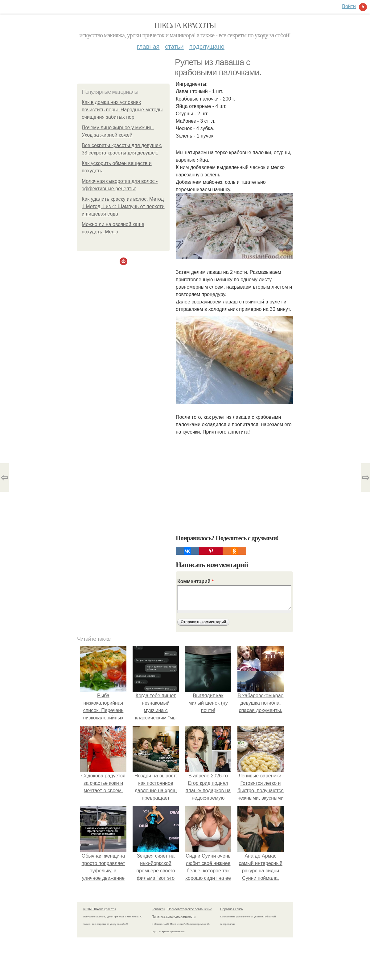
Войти (349, 6)
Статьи (174, 47)
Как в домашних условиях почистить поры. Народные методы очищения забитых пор (122, 110)
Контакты (158, 909)
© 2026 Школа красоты (100, 909)
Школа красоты (185, 25)
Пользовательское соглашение (190, 909)
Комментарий (195, 581)
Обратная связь (232, 909)
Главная (148, 47)
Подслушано (207, 47)
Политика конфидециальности (174, 917)
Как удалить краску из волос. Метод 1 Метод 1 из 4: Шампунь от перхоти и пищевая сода (123, 206)
